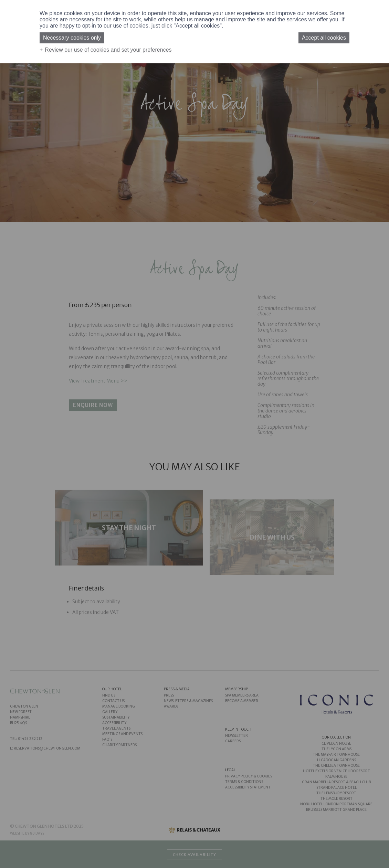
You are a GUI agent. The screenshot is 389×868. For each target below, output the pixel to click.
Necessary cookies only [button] (72, 38)
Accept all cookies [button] (324, 38)
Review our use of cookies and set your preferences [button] (108, 50)
